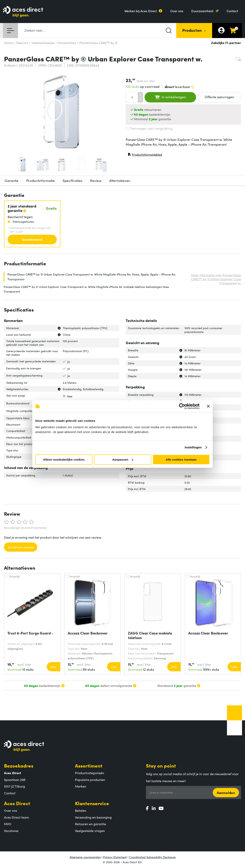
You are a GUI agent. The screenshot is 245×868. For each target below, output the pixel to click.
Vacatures (11, 831)
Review (96, 180)
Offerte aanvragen (219, 97)
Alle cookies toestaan (181, 460)
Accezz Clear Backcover (88, 633)
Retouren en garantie (91, 824)
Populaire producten (90, 780)
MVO (8, 824)
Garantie (12, 180)
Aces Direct (17, 803)
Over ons (177, 11)
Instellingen (193, 447)
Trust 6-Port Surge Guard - (30, 633)
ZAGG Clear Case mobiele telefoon (150, 635)
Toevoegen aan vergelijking (149, 128)
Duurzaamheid (202, 11)
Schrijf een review (21, 547)
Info (53, 667)
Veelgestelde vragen (90, 831)
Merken (81, 786)
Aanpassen (123, 460)
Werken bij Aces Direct (141, 11)
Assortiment (89, 765)
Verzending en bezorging (93, 817)
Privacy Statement (115, 857)
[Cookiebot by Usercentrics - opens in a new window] (182, 406)
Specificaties (72, 180)
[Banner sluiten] (208, 406)
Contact (232, 11)
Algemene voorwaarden (85, 857)
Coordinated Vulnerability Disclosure (152, 857)
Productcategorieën (90, 773)
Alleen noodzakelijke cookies (64, 460)
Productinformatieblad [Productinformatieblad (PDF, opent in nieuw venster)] (145, 155)
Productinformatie (40, 180)
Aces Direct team (16, 817)
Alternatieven (120, 180)
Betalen (81, 810)
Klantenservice (92, 803)
